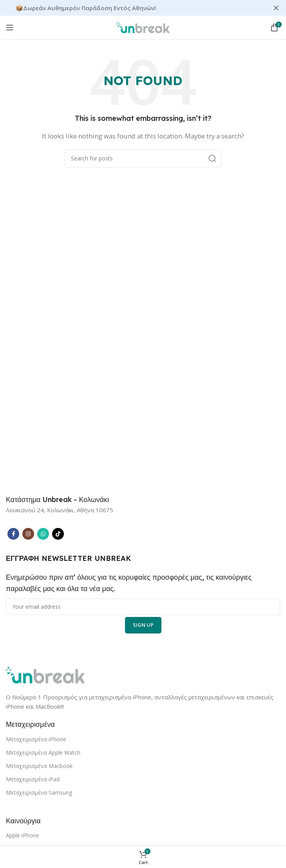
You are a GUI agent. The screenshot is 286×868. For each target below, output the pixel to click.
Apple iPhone (23, 835)
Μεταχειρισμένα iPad (33, 779)
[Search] (143, 158)
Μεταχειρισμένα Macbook (39, 766)
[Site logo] (143, 27)
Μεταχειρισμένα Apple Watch (43, 752)
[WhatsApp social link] (43, 534)
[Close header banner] (276, 8)
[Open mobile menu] (10, 27)
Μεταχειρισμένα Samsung (39, 792)
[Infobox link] (57, 500)
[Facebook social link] (13, 534)
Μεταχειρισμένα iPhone (36, 739)
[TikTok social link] (58, 534)
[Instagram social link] (28, 534)
